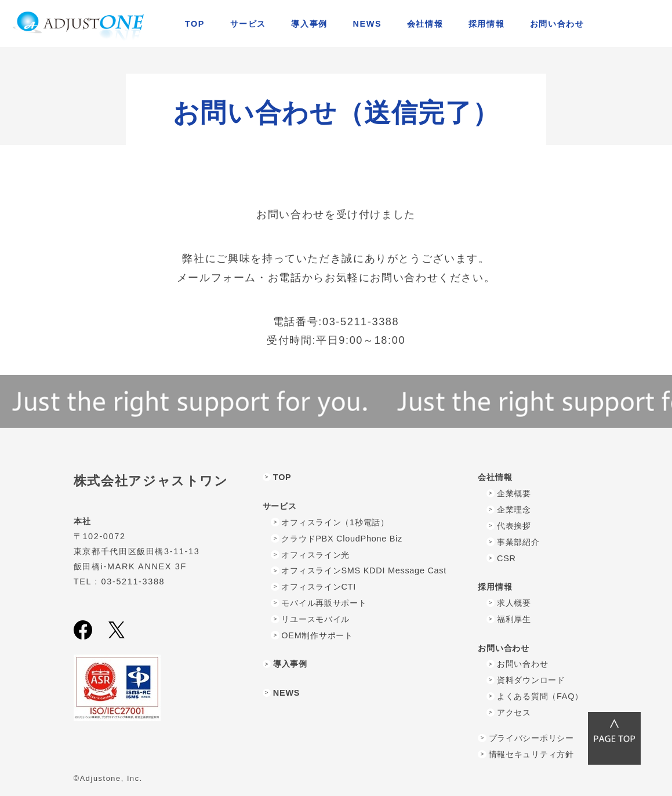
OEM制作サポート (317, 635)
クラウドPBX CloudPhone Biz (342, 539)
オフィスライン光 (315, 555)
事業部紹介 (518, 542)
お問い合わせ (522, 664)
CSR (506, 558)
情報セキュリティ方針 (531, 754)
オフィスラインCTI (319, 587)
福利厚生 (514, 619)
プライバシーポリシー (531, 738)
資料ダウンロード (531, 680)
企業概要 (514, 493)
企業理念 (514, 510)
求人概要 (514, 603)
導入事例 (309, 24)
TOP (195, 24)
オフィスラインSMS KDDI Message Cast (364, 570)
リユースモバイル (315, 619)
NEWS (367, 24)
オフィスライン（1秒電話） (335, 522)
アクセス (514, 713)
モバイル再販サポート (324, 603)
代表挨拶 (514, 526)
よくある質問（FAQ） (540, 696)
